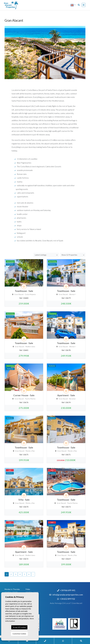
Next (40, 273)
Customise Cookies (19, 634)
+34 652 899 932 (66, 599)
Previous (8, 273)
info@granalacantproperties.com (68, 595)
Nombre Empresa (16, 5)
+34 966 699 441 (66, 590)
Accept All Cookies (19, 627)
